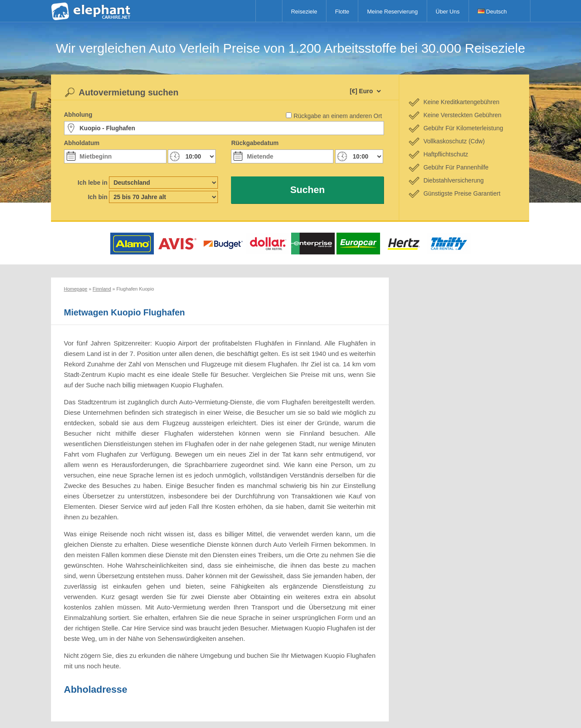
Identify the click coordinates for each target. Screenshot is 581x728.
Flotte (342, 12)
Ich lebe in (92, 183)
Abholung (78, 115)
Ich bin (97, 197)
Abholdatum (82, 143)
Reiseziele (304, 12)
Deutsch (492, 12)
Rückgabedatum (255, 143)
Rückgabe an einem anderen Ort (338, 116)
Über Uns (448, 12)
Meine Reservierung (392, 12)
